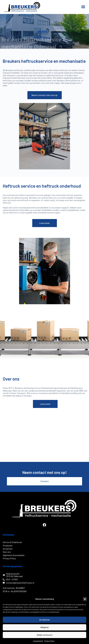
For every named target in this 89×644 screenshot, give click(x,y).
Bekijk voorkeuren (45, 635)
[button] (85, 599)
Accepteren (45, 620)
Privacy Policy (49, 641)
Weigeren (45, 627)
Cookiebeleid (38, 641)
